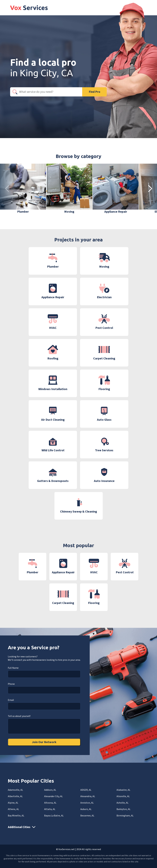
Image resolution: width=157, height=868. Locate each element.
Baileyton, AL (123, 809)
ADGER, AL (86, 790)
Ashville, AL (123, 803)
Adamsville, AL (15, 790)
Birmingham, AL (125, 816)
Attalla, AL (50, 809)
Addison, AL (50, 790)
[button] (150, 189)
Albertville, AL (15, 796)
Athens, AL (13, 809)
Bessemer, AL (87, 816)
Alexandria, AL (88, 796)
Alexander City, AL (53, 796)
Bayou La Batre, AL (54, 816)
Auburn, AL (86, 809)
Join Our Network (44, 742)
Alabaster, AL (123, 790)
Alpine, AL (13, 803)
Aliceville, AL (123, 796)
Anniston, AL (87, 803)
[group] (23, 189)
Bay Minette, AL (16, 816)
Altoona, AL (50, 803)
